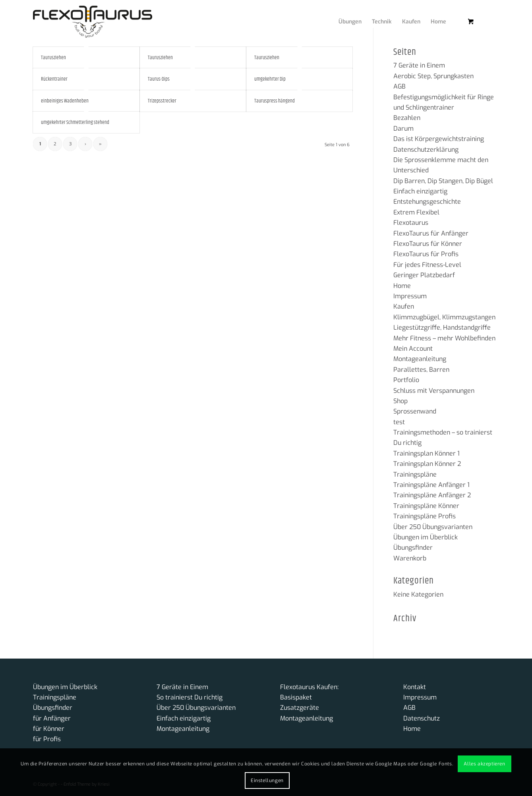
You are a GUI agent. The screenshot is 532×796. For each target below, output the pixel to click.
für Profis (47, 739)
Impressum (410, 296)
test (399, 422)
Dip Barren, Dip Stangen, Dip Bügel (443, 181)
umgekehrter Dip (270, 79)
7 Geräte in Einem (419, 65)
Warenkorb (410, 558)
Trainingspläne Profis (425, 516)
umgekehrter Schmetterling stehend (75, 122)
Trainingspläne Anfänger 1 (431, 485)
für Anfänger (52, 718)
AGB (399, 86)
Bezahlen (407, 118)
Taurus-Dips (159, 79)
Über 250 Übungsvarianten (433, 527)
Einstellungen (267, 781)
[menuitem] (344, 14)
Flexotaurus (411, 223)
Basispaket (296, 697)
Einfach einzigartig (420, 191)
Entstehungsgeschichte (427, 202)
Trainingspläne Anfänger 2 (432, 495)
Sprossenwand (415, 411)
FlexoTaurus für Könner (428, 244)
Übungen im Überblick (426, 537)
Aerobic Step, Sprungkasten (433, 76)
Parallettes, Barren (421, 370)
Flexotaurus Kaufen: (309, 687)
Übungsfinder (413, 548)
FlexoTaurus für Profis (426, 254)
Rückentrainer (54, 79)
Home (402, 286)
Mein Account (413, 349)
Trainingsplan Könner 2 (427, 464)
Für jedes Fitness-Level (427, 265)
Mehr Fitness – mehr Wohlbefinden (444, 338)
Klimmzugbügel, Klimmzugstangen (444, 317)
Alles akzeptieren (484, 764)
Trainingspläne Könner (426, 506)
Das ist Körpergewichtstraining (439, 139)
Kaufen (404, 306)
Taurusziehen (53, 58)
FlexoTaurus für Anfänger (431, 233)
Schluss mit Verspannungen (434, 391)
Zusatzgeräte (300, 708)
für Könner (49, 729)
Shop (400, 401)
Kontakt (415, 687)
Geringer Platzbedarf (424, 275)
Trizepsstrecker (162, 101)
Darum (403, 128)
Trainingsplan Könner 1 (427, 453)
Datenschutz (422, 718)
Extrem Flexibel (416, 212)
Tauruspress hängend (275, 101)
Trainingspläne (415, 474)
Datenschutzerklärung (426, 150)
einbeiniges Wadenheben (65, 101)
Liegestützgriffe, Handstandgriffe (442, 327)
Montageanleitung (420, 359)
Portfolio (406, 380)
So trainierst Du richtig (190, 697)
